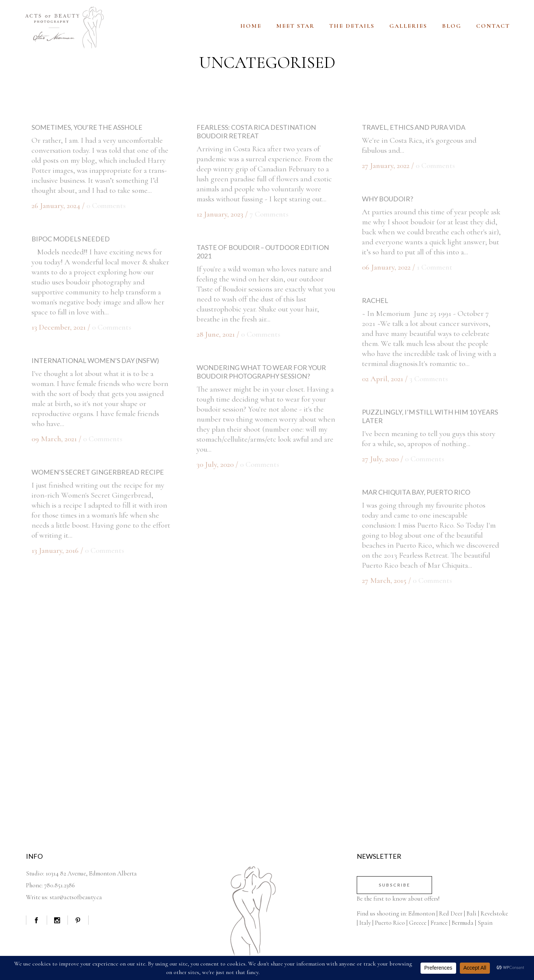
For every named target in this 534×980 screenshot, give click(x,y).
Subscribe (394, 885)
